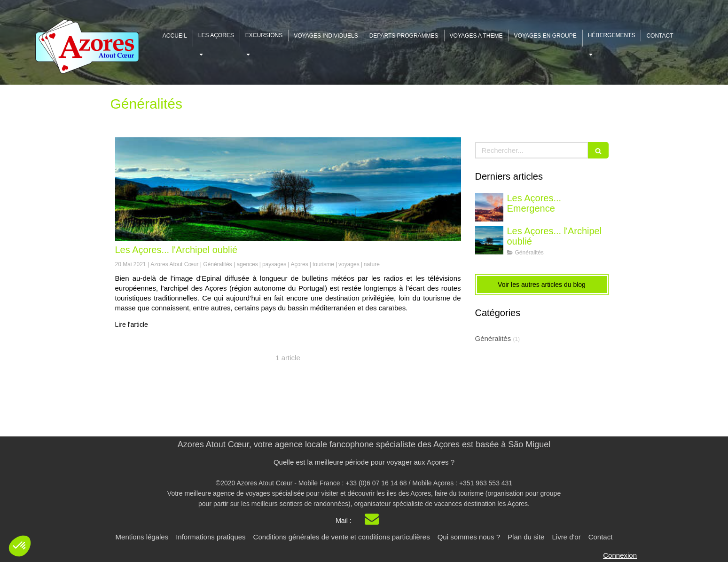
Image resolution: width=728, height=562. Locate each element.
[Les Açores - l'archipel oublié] (288, 189)
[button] (20, 546)
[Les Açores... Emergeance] (489, 207)
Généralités (493, 338)
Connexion (620, 555)
